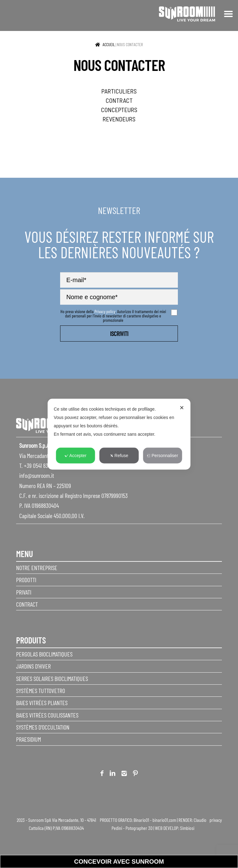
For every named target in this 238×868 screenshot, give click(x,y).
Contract (27, 604)
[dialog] (119, 434)
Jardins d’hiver (33, 666)
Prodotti (26, 580)
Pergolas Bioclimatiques (44, 654)
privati (24, 592)
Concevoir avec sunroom (119, 861)
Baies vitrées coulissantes (47, 715)
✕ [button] (182, 408)
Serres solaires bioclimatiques (52, 678)
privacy (216, 820)
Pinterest (135, 774)
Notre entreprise (37, 568)
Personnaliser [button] (163, 455)
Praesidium (29, 739)
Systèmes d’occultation (43, 727)
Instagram (124, 774)
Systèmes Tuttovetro (41, 691)
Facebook (102, 774)
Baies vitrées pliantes (42, 703)
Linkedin (112, 774)
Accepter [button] (76, 455)
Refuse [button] (119, 455)
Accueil (109, 44)
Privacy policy (105, 311)
